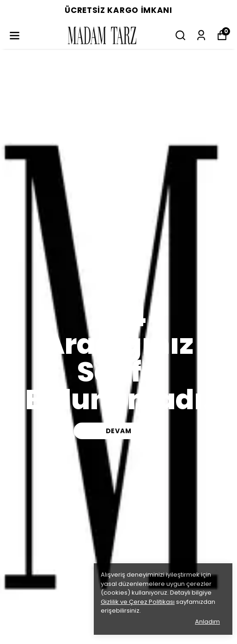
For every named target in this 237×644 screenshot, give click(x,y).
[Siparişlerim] (201, 35)
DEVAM (119, 431)
